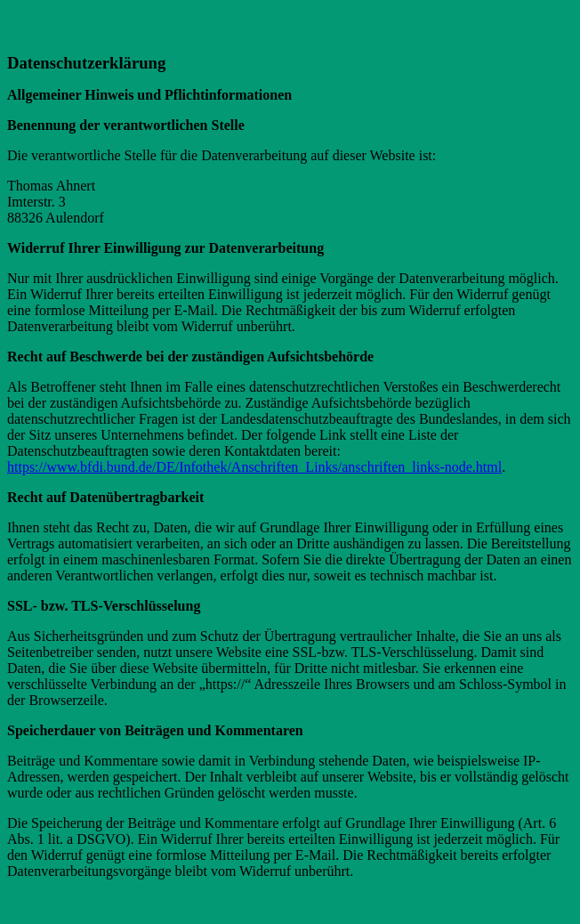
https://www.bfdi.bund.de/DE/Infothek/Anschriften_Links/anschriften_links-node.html (254, 467)
